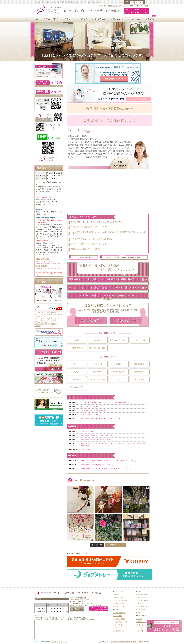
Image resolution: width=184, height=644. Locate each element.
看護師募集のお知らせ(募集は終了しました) (97, 465)
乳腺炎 (77, 372)
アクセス (42, 282)
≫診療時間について (120, 604)
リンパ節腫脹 (139, 379)
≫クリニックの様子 (120, 601)
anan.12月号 (85, 450)
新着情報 (149, 19)
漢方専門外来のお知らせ (90, 414)
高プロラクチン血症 (97, 379)
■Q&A (138, 613)
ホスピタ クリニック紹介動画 (45, 313)
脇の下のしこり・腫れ (97, 348)
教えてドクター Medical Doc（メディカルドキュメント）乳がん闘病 (48, 319)
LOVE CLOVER (41, 266)
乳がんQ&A (100, 19)
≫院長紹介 (117, 594)
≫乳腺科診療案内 (119, 613)
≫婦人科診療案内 (142, 594)
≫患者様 (139, 619)
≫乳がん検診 (118, 616)
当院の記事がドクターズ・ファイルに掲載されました (100, 419)
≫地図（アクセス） (120, 607)
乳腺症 (118, 364)
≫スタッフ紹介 (118, 597)
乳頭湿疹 (118, 379)
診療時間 (42, 168)
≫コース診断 (118, 625)
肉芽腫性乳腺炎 (118, 372)
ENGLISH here (133, 19)
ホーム (34, 19)
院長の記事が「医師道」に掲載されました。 (97, 435)
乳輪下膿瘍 (97, 372)
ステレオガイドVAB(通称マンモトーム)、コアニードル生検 (97, 232)
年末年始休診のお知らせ (90, 406)
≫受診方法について (120, 622)
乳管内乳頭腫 (139, 372)
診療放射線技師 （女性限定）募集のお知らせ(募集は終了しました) (107, 469)
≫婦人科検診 (141, 597)
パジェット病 (97, 364)
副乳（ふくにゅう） (77, 387)
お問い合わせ (117, 19)
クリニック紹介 (51, 19)
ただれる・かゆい (139, 340)
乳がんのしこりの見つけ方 (44, 322)
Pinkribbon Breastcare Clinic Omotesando (123, 642)
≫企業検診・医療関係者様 (145, 622)
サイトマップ (124, 2)
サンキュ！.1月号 (87, 431)
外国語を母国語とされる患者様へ (93, 410)
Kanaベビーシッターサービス (45, 261)
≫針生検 (116, 628)
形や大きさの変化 (77, 348)
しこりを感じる (77, 340)
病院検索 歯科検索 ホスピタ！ (60, 642)
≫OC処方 (139, 603)
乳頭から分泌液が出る (118, 340)
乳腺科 (67, 19)
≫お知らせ (140, 628)
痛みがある (97, 340)
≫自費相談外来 (118, 631)
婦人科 (84, 19)
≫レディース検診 (119, 619)
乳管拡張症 (77, 379)
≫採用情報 (140, 631)
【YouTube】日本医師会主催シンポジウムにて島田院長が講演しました (107, 402)
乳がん (77, 364)
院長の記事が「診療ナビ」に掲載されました (97, 439)
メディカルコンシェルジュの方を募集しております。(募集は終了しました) (108, 461)
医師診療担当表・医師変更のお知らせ (110, 109)
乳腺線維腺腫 (139, 364)
